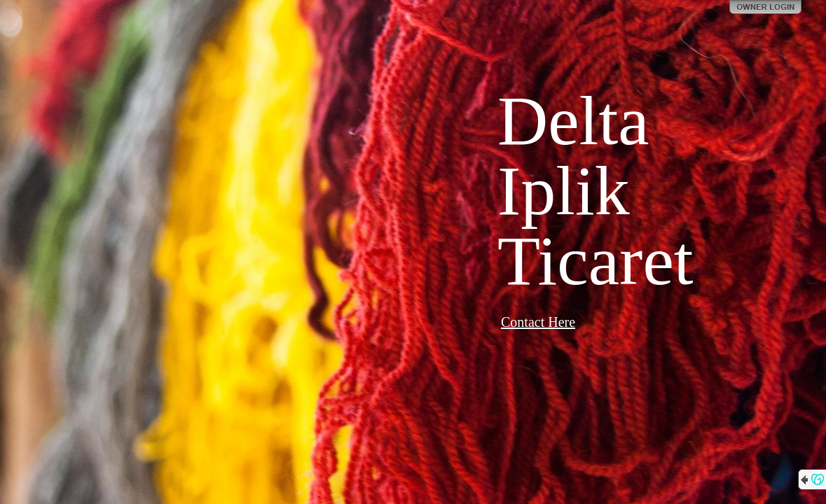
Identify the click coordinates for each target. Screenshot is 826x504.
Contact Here (538, 322)
